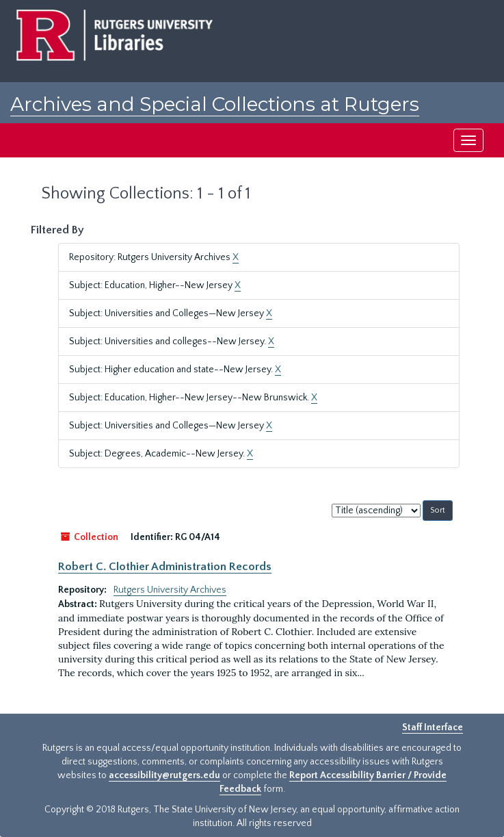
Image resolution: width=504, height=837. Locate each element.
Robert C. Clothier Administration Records (165, 567)
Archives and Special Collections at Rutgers (215, 104)
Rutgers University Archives (170, 590)
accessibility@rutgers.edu (164, 775)
